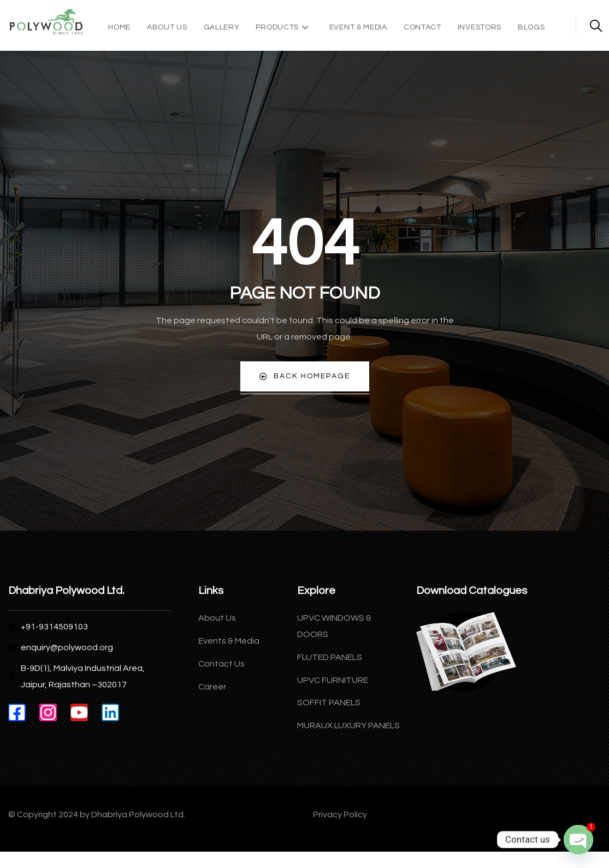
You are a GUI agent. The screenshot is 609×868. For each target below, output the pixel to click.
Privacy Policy (340, 815)
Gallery (222, 27)
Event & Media (358, 27)
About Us (167, 27)
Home (119, 27)
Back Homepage (304, 377)
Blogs (531, 27)
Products (283, 27)
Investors (480, 27)
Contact (422, 27)
